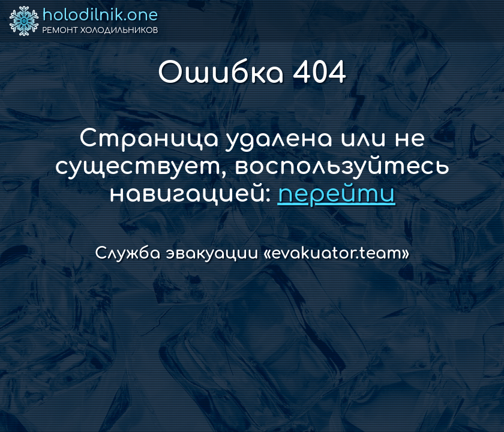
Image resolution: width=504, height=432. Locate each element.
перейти (336, 194)
